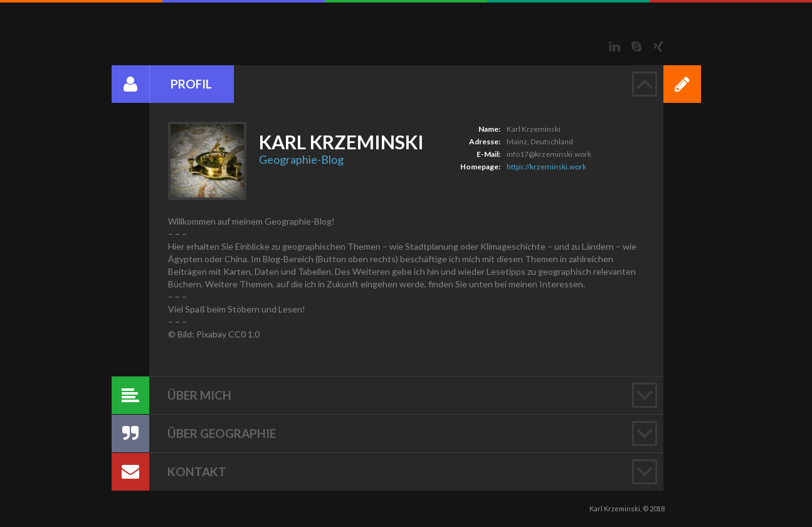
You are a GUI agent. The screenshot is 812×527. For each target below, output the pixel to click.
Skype (636, 46)
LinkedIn (614, 46)
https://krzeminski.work (546, 167)
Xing (658, 46)
